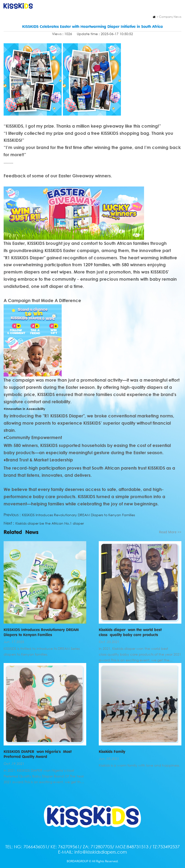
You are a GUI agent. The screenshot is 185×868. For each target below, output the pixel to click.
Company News (170, 17)
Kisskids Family (112, 751)
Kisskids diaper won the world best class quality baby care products (130, 632)
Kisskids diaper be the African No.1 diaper (50, 523)
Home (154, 17)
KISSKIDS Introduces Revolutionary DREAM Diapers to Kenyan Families (78, 515)
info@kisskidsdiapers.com (101, 852)
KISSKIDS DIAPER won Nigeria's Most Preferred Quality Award (38, 754)
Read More (170, 532)
